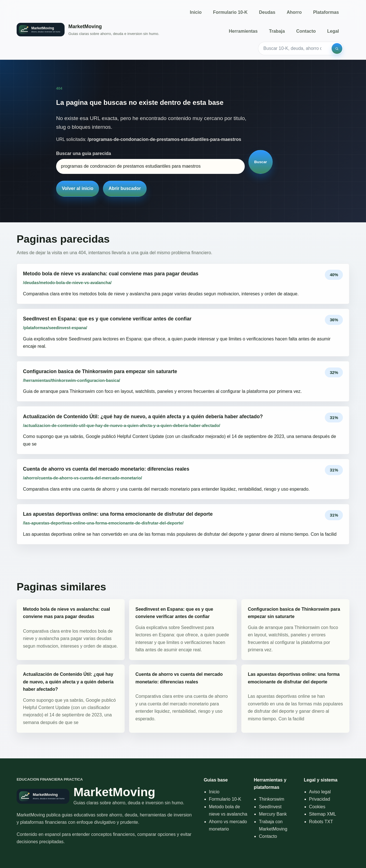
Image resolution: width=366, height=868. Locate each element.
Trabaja (277, 31)
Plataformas (326, 12)
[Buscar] (337, 48)
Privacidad (320, 799)
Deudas (267, 12)
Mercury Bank (273, 814)
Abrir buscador (125, 188)
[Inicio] (88, 30)
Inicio (196, 12)
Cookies (317, 807)
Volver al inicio (78, 188)
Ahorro (294, 12)
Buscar (261, 162)
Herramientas (243, 31)
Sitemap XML (323, 814)
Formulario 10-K (230, 12)
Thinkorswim (272, 799)
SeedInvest (270, 807)
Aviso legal (320, 792)
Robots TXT (321, 822)
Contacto (306, 31)
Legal (333, 31)
